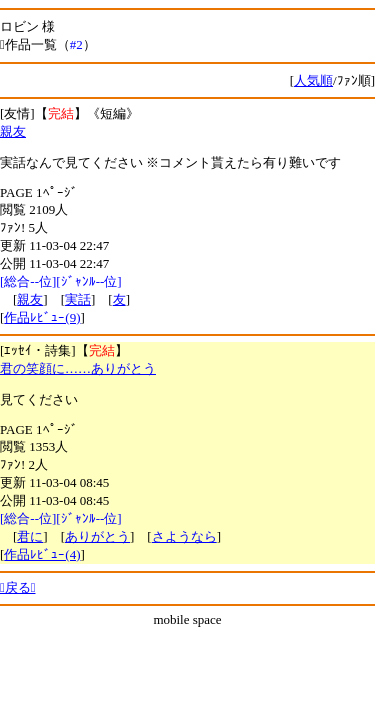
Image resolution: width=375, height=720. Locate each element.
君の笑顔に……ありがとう (78, 368)
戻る (18, 587)
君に (30, 536)
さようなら (184, 536)
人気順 (313, 80)
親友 (13, 131)
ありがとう (97, 536)
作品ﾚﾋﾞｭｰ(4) (42, 554)
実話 (78, 299)
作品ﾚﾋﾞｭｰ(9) (42, 317)
